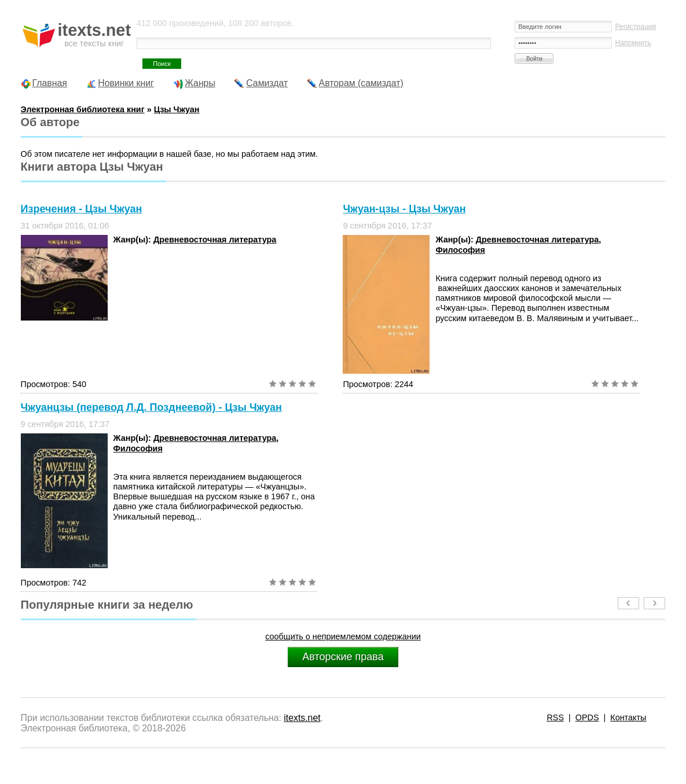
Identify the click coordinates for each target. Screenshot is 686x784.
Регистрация (635, 27)
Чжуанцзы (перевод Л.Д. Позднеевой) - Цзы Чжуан (151, 407)
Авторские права (343, 657)
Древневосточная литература (215, 240)
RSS (555, 717)
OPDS (587, 717)
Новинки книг (126, 83)
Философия (460, 250)
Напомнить (633, 43)
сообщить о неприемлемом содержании (343, 636)
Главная (50, 83)
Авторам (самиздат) (361, 83)
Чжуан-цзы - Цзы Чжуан (404, 209)
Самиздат (267, 83)
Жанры (200, 83)
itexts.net (302, 718)
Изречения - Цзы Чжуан (82, 209)
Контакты (628, 717)
